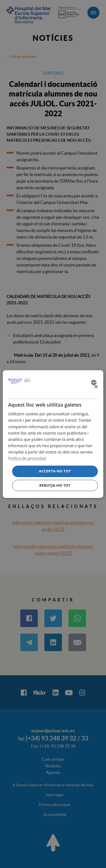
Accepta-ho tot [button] (55, 471)
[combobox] (94, 382)
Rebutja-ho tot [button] (55, 485)
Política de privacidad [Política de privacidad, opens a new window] (27, 458)
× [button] (96, 387)
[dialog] (53, 434)
